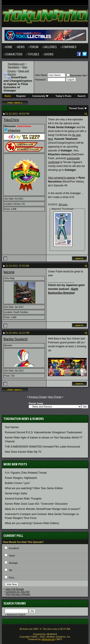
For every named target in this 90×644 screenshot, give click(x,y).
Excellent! (14, 548)
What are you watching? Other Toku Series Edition (34, 488)
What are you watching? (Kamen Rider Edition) (32, 523)
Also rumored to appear (61, 178)
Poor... (12, 578)
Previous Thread (38, 397)
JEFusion (63, 205)
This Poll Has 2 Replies (18, 594)
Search (81, 96)
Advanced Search (16, 614)
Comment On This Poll (17, 592)
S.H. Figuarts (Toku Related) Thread (26, 473)
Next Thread (55, 397)
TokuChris (11, 120)
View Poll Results (15, 589)
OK (11, 570)
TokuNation (14, 67)
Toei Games (12, 427)
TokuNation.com (16, 64)
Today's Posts (63, 96)
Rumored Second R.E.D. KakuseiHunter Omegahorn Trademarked (43, 432)
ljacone (9, 272)
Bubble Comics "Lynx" (17, 483)
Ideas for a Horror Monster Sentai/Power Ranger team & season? (43, 509)
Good (12, 556)
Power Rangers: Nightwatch (21, 478)
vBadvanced (48, 639)
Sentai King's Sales (16, 493)
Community (40, 96)
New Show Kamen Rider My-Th (23, 452)
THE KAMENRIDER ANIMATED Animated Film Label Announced (42, 447)
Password (40, 80)
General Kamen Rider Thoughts (23, 499)
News (21, 47)
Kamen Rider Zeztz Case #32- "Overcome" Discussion (36, 504)
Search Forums (15, 603)
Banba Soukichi (16, 339)
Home (9, 47)
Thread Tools (76, 108)
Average (13, 563)
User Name (41, 75)
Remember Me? (77, 75)
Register (21, 96)
